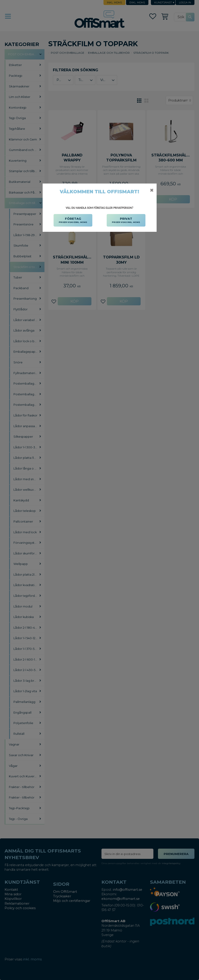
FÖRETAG (73, 220)
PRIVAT (126, 220)
